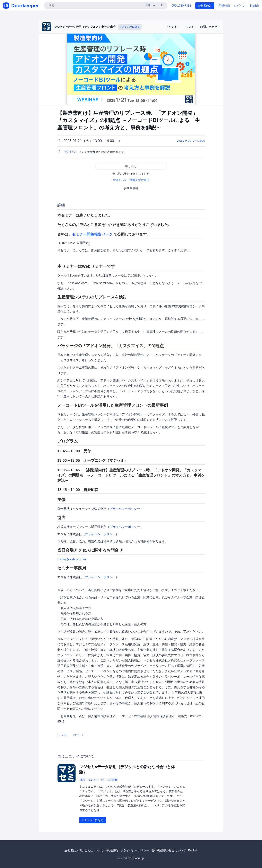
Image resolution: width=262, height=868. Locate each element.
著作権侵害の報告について (169, 850)
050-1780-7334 (181, 6)
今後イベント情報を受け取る (131, 180)
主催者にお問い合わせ (79, 850)
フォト (190, 27)
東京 (83, 780)
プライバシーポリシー (125, 509)
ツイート (79, 735)
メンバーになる (130, 27)
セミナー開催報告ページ (92, 234)
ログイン (240, 6)
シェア (64, 735)
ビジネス (93, 780)
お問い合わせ (209, 27)
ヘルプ (100, 850)
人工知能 (112, 780)
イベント (173, 27)
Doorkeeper (139, 858)
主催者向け (205, 6)
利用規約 (112, 850)
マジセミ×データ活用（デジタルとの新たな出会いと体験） (92, 27)
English (254, 6)
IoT (103, 780)
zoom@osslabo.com (72, 559)
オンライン (71, 152)
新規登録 (224, 6)
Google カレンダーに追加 (191, 141)
